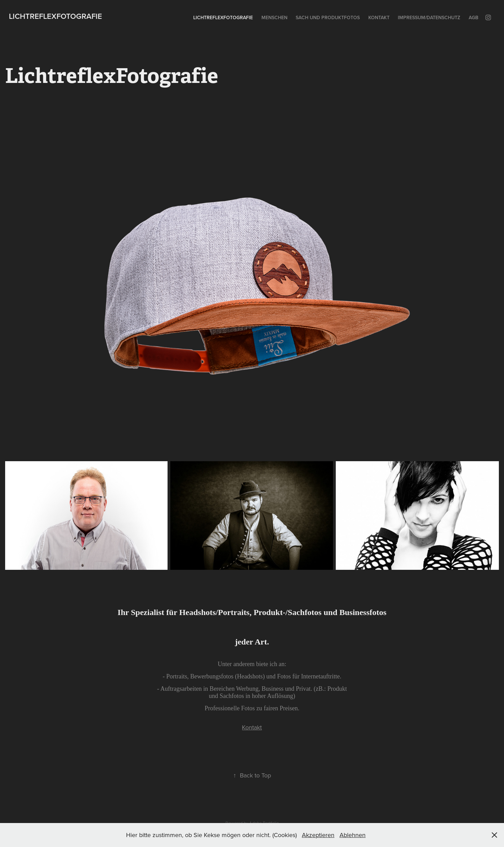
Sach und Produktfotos (328, 17)
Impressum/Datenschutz (429, 17)
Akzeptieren (318, 835)
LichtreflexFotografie (56, 16)
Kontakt (379, 17)
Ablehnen (353, 835)
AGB (474, 17)
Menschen (274, 17)
